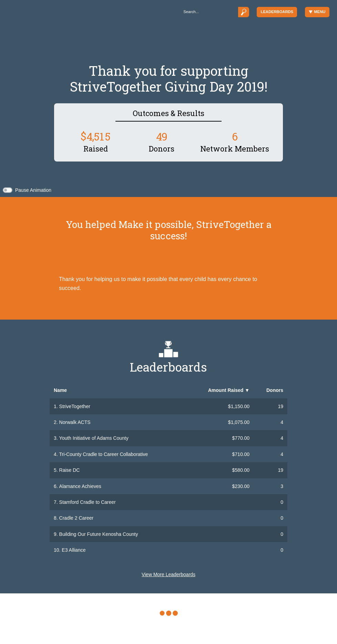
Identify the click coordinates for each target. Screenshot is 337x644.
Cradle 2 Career (76, 518)
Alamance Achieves (80, 486)
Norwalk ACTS (75, 422)
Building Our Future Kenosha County (99, 534)
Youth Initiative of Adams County (94, 438)
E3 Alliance (74, 550)
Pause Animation (33, 190)
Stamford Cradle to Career (88, 502)
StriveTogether (75, 406)
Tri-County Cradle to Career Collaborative (104, 454)
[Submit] (244, 12)
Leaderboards (277, 12)
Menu (317, 12)
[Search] (209, 12)
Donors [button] (275, 390)
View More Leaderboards (168, 574)
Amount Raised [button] (229, 390)
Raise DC (70, 470)
